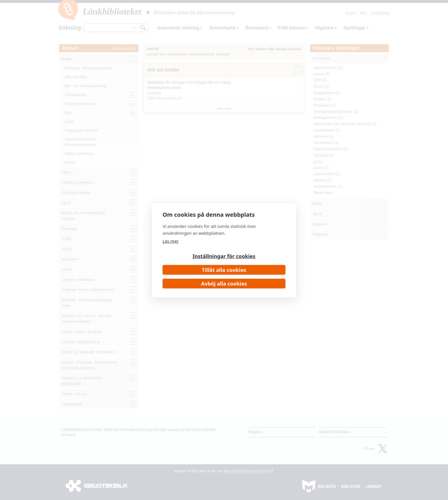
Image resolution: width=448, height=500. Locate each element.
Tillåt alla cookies (224, 270)
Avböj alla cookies (224, 284)
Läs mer (171, 241)
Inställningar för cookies (224, 256)
